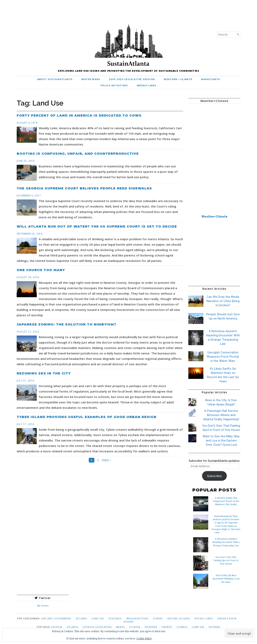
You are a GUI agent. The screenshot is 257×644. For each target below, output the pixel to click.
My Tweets (43, 606)
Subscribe (214, 476)
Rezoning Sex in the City (44, 373)
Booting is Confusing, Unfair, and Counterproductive (78, 154)
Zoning (158, 618)
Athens (128, 622)
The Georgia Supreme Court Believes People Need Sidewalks (84, 188)
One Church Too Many (41, 270)
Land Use (98, 618)
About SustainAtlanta (55, 79)
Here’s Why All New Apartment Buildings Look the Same (226, 578)
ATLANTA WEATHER (214, 122)
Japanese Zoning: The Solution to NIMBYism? (66, 324)
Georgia (57, 627)
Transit (167, 627)
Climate (182, 627)
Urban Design (227, 618)
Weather (151, 627)
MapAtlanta (211, 79)
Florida (135, 627)
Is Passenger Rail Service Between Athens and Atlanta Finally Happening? (221, 415)
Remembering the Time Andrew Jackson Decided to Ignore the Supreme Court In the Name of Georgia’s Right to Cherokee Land (226, 524)
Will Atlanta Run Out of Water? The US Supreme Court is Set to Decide (97, 226)
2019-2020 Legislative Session (132, 79)
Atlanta (81, 618)
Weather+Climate (214, 217)
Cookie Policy (144, 638)
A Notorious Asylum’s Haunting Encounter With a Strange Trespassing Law (226, 542)
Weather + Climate (178, 79)
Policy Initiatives (114, 86)
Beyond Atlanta (179, 618)
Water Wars (91, 79)
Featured (115, 618)
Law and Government (56, 618)
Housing (214, 627)
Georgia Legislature (97, 627)
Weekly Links (147, 86)
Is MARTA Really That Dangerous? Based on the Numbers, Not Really (226, 501)
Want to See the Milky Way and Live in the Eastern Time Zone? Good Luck (221, 441)
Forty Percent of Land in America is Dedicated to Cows (79, 115)
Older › (106, 460)
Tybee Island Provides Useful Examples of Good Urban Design (87, 417)
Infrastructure (137, 618)
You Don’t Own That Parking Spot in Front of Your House (226, 560)
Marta (120, 627)
